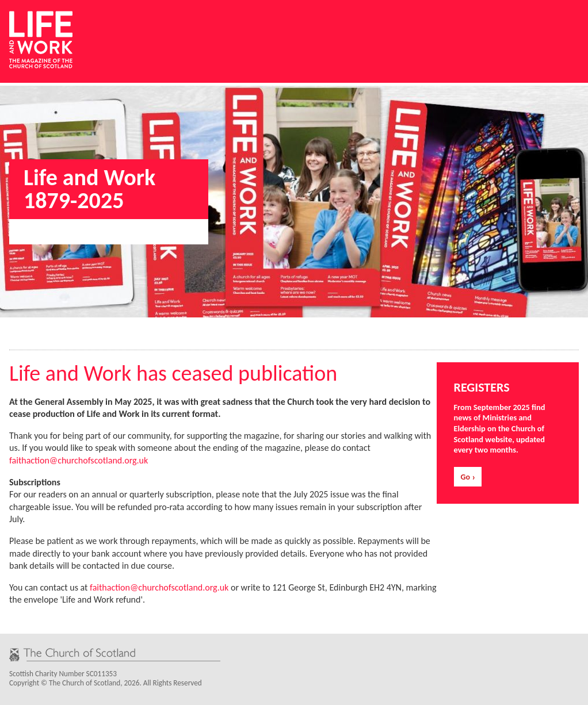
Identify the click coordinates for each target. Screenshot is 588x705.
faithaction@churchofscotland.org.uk (79, 460)
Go (465, 477)
